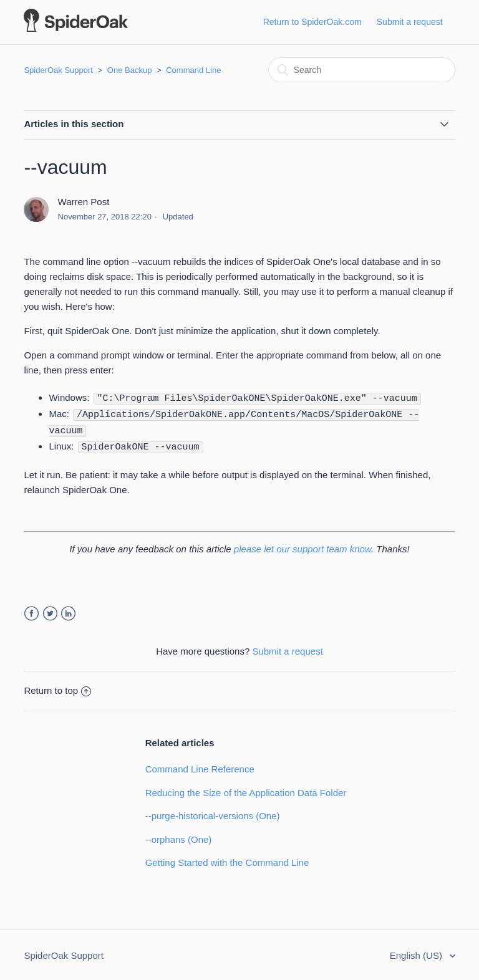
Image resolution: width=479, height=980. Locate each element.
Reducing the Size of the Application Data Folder (246, 790)
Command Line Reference (200, 766)
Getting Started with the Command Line (227, 860)
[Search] (362, 70)
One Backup (130, 70)
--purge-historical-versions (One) (213, 813)
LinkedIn (68, 611)
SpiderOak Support (58, 70)
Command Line (193, 70)
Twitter (50, 611)
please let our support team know (302, 546)
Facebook (31, 611)
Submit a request (410, 22)
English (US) (417, 953)
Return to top (57, 688)
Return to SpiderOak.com (312, 22)
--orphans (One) (179, 837)
